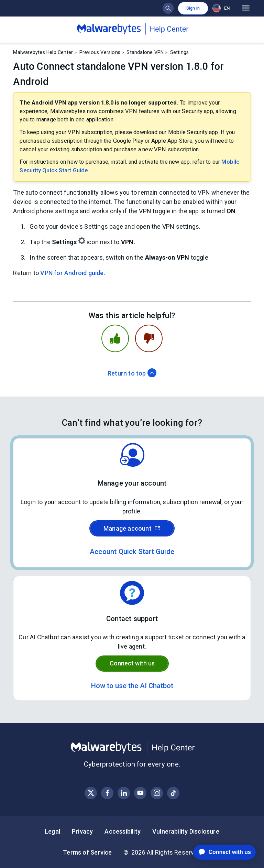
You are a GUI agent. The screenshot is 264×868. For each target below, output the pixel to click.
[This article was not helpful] (149, 338)
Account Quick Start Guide (132, 552)
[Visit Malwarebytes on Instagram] (157, 793)
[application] (219, 852)
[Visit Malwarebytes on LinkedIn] (124, 793)
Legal (52, 831)
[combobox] (222, 8)
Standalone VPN (145, 52)
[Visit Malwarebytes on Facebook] (107, 793)
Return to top (132, 373)
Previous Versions (100, 52)
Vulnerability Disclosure (186, 831)
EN (221, 8)
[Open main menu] (246, 8)
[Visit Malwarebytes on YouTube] (140, 793)
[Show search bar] (168, 8)
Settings (180, 52)
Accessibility (123, 831)
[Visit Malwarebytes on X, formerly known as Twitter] (91, 793)
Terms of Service (87, 852)
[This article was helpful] (115, 338)
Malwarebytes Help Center (43, 52)
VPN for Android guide (72, 273)
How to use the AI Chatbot (132, 686)
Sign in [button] (193, 8)
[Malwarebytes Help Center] (132, 748)
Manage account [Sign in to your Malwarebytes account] (132, 528)
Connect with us (132, 663)
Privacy (82, 831)
